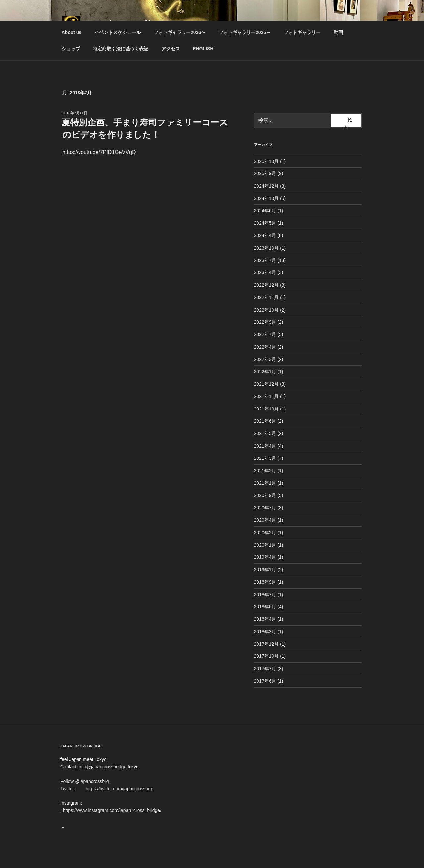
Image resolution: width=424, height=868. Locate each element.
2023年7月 (265, 260)
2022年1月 (265, 372)
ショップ (71, 49)
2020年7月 (265, 508)
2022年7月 (265, 334)
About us (72, 32)
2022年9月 (265, 322)
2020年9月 (265, 495)
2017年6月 (265, 681)
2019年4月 (265, 557)
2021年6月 (265, 421)
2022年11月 (266, 297)
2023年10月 (266, 248)
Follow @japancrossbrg (85, 781)
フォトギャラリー (302, 32)
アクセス (171, 49)
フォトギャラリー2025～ (245, 32)
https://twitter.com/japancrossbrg (119, 789)
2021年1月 (265, 483)
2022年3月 (265, 359)
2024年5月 (265, 223)
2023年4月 (265, 272)
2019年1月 (265, 570)
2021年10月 (266, 409)
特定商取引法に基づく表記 (121, 49)
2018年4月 (265, 619)
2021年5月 (265, 433)
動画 (338, 32)
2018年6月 (265, 607)
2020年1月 (265, 545)
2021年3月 (265, 458)
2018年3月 (265, 632)
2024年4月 (265, 235)
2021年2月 (265, 471)
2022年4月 (265, 347)
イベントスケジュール (118, 32)
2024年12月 (266, 186)
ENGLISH (203, 49)
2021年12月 (266, 384)
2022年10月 (266, 310)
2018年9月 (265, 582)
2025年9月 (265, 173)
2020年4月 (265, 520)
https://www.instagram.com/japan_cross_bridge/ (111, 810)
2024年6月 (265, 211)
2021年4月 (265, 446)
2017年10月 (266, 656)
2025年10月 (266, 161)
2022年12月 (266, 285)
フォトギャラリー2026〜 (180, 32)
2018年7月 (265, 595)
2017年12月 (266, 644)
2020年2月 (265, 533)
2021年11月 (266, 396)
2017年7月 (265, 669)
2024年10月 (266, 198)
